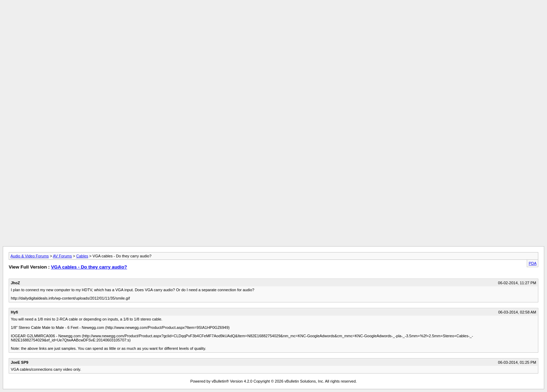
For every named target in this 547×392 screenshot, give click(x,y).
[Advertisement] (273, 18)
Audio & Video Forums (30, 256)
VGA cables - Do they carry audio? (89, 267)
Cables (82, 256)
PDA (533, 263)
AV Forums (62, 256)
